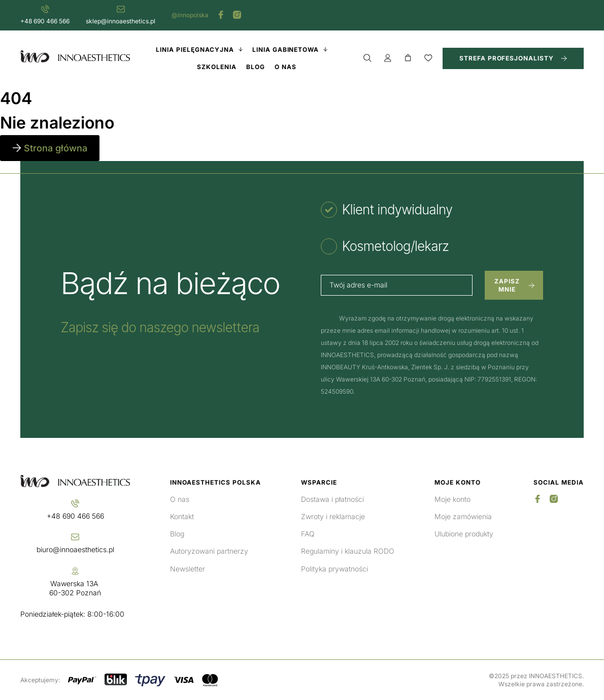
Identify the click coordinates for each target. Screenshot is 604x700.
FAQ (308, 534)
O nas (180, 499)
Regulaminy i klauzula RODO (348, 551)
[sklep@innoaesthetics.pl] (121, 9)
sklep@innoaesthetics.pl (121, 21)
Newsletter (188, 569)
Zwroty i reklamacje (333, 516)
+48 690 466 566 (45, 21)
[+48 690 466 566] (45, 9)
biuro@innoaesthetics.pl (75, 549)
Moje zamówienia (463, 516)
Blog (177, 534)
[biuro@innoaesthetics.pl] (75, 537)
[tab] (387, 210)
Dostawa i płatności (332, 499)
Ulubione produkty (464, 534)
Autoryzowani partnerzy (209, 551)
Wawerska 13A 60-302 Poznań (75, 588)
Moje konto (452, 499)
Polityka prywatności (334, 569)
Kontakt (182, 516)
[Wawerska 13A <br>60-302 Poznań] (75, 571)
